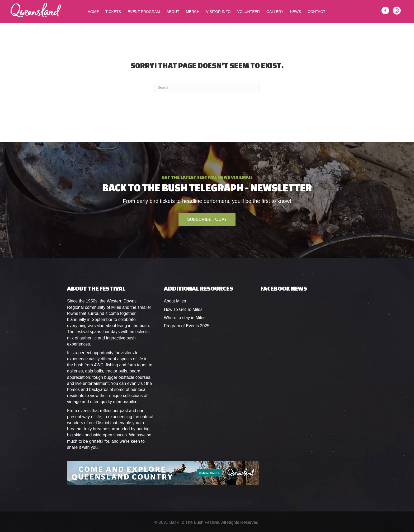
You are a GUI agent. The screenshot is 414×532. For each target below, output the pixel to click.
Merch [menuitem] (193, 12)
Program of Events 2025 (187, 326)
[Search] (207, 87)
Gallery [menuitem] (275, 12)
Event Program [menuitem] (144, 12)
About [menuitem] (173, 12)
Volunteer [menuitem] (248, 12)
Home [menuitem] (93, 12)
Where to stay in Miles (185, 318)
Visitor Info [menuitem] (218, 12)
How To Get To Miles (183, 309)
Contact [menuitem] (316, 12)
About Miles (175, 301)
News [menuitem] (295, 12)
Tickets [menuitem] (113, 12)
